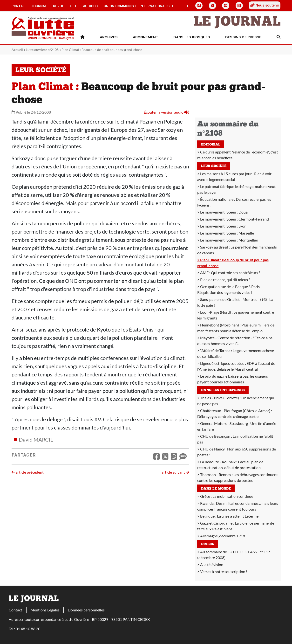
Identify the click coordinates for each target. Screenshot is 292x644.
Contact (15, 610)
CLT (73, 6)
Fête (185, 6)
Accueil (17, 50)
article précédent (28, 472)
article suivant (175, 472)
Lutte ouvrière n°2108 (42, 50)
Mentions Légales (45, 610)
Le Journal (237, 22)
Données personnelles (86, 610)
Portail (19, 6)
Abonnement (146, 37)
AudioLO (90, 6)
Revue (59, 6)
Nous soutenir (265, 5)
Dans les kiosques (192, 37)
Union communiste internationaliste (139, 6)
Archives (109, 37)
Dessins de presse (243, 37)
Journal (39, 6)
